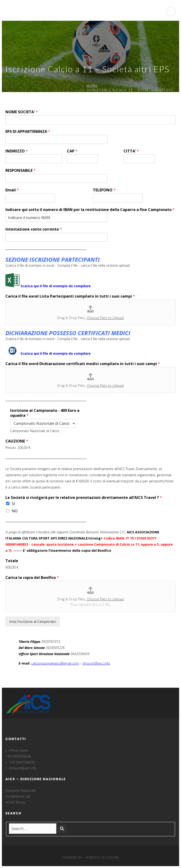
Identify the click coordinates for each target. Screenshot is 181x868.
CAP (72, 151)
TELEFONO (104, 190)
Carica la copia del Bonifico (32, 578)
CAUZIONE (17, 441)
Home (92, 86)
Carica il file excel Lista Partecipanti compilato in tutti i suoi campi (70, 296)
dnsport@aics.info (96, 663)
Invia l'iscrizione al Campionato (33, 622)
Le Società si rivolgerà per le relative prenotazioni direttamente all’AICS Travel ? (84, 498)
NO (15, 511)
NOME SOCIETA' (22, 112)
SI (13, 504)
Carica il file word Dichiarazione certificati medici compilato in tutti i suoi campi (83, 364)
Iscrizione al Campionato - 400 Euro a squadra (45, 413)
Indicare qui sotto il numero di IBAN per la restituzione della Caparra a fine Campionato (90, 210)
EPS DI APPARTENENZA (28, 132)
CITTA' (131, 151)
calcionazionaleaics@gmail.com (55, 663)
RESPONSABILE (21, 171)
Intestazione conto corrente (34, 229)
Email (12, 190)
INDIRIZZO (17, 151)
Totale (12, 561)
